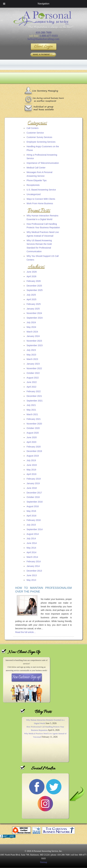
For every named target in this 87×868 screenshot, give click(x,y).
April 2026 (31, 276)
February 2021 (34, 419)
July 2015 (31, 525)
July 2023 (31, 350)
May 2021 (31, 410)
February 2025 (34, 304)
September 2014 (35, 529)
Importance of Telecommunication (43, 163)
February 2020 (34, 447)
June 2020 (32, 437)
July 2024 (31, 322)
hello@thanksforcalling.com (43, 39)
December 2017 (34, 493)
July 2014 (31, 538)
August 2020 (33, 433)
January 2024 (33, 336)
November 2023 (34, 341)
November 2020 (34, 424)
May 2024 (31, 327)
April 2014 (31, 552)
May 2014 (31, 548)
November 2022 (34, 368)
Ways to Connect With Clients (41, 199)
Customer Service (35, 133)
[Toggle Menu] (4, 4)
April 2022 (31, 387)
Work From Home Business (40, 203)
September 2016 (35, 502)
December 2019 (34, 451)
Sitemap (44, 862)
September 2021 (35, 401)
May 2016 (31, 511)
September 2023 (35, 345)
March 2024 (32, 332)
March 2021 (32, 414)
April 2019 (31, 474)
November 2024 (34, 313)
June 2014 (32, 543)
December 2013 (34, 571)
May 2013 (31, 580)
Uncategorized (34, 194)
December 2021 (34, 396)
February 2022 (34, 391)
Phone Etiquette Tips (37, 180)
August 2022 (33, 378)
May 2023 (31, 355)
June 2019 (32, 465)
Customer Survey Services (39, 137)
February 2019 (34, 479)
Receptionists (33, 185)
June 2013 (32, 575)
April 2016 (31, 516)
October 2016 (33, 497)
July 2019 (31, 460)
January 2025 (33, 309)
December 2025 (34, 286)
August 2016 (33, 506)
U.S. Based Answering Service (41, 190)
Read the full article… (25, 632)
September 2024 (35, 318)
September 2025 (35, 290)
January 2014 (33, 566)
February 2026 (34, 281)
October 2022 (33, 373)
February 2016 (34, 520)
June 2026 (32, 272)
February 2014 (34, 561)
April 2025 (31, 299)
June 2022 (32, 382)
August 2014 (33, 534)
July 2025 (31, 295)
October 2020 (33, 428)
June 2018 (32, 488)
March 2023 (32, 359)
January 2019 (33, 483)
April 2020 (31, 442)
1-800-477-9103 (49, 36)
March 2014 (32, 557)
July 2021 (31, 405)
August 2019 (33, 456)
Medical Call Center (36, 168)
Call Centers (33, 128)
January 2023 (33, 364)
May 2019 (31, 470)
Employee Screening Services (41, 142)
